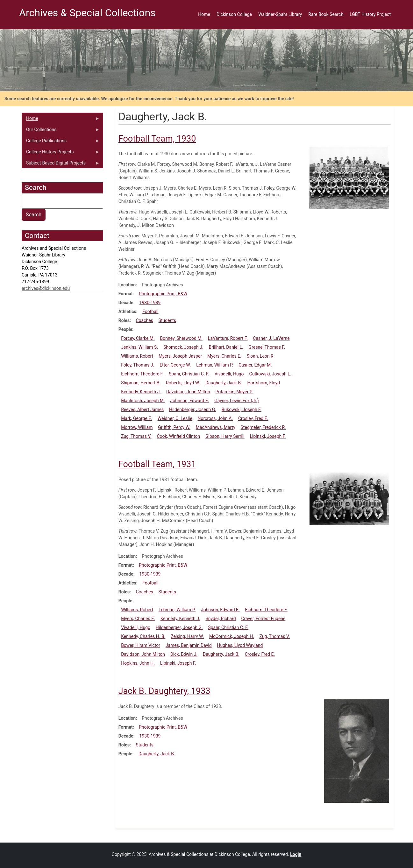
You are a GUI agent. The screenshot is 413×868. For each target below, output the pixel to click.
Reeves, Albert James (142, 409)
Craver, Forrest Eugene (263, 619)
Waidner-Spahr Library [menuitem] (280, 14)
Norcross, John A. (215, 418)
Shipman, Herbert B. (141, 383)
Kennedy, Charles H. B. (143, 636)
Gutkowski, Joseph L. (270, 374)
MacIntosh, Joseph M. (143, 401)
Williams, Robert (137, 356)
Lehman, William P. (215, 365)
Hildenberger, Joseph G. (193, 409)
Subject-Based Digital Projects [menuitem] (61, 164)
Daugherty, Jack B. (224, 383)
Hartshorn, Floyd (264, 383)
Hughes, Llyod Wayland (240, 645)
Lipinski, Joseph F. (268, 436)
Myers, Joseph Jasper (180, 356)
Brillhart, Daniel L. (226, 347)
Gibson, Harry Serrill (225, 436)
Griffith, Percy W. (174, 427)
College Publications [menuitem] (61, 142)
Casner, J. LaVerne (271, 338)
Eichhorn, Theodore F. (142, 374)
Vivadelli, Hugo (229, 374)
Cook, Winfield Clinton (178, 436)
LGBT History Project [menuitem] (370, 14)
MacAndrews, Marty (216, 427)
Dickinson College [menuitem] (234, 14)
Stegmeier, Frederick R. (263, 427)
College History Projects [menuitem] (61, 153)
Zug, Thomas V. (136, 436)
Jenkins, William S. (139, 347)
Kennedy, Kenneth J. (141, 392)
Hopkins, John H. (138, 663)
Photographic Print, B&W (163, 294)
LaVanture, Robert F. (228, 338)
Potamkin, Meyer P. (234, 392)
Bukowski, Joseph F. (242, 409)
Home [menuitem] (204, 14)
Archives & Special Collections (87, 13)
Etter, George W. (175, 365)
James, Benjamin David (189, 645)
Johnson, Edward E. (190, 401)
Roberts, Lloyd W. (183, 383)
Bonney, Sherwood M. (182, 338)
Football (150, 311)
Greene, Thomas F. (267, 347)
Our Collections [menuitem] (61, 131)
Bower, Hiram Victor (141, 645)
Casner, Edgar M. (255, 365)
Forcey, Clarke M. (138, 338)
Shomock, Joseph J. (183, 347)
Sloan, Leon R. (261, 356)
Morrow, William (137, 427)
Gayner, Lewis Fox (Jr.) (236, 401)
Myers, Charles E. (224, 356)
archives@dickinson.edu (46, 288)
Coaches (144, 320)
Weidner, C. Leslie (175, 418)
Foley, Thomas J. (138, 365)
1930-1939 (150, 303)
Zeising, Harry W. (187, 636)
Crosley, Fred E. (253, 418)
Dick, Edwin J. (184, 654)
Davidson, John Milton (188, 392)
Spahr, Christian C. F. (189, 374)
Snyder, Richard (221, 619)
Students (167, 320)
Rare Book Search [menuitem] (326, 14)
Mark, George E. (137, 418)
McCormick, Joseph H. (232, 636)
